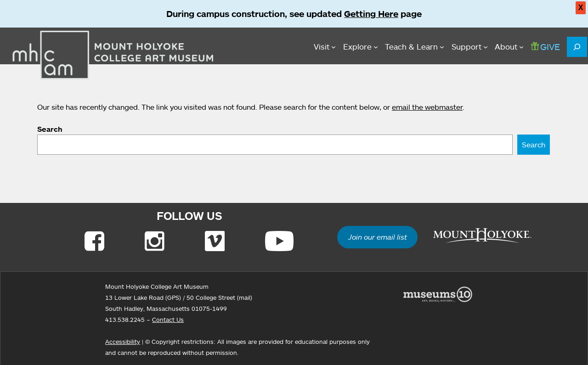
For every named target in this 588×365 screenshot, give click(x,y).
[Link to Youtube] (279, 241)
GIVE (546, 47)
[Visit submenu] (325, 47)
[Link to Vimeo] (215, 241)
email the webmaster (427, 107)
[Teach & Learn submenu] (415, 47)
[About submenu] (509, 47)
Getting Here (371, 14)
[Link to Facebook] (94, 241)
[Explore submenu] (361, 47)
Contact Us (168, 320)
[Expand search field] (577, 47)
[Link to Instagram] (155, 241)
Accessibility (123, 342)
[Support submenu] (470, 47)
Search (50, 129)
